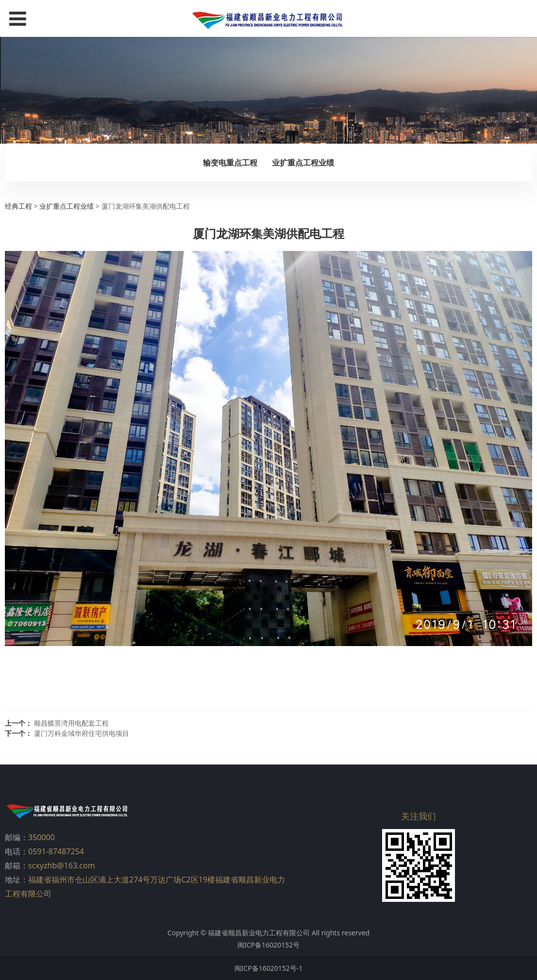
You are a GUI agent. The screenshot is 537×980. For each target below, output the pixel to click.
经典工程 (18, 206)
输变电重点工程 (230, 163)
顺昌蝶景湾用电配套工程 (71, 723)
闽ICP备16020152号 (268, 945)
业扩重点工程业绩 (303, 163)
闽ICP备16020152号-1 (269, 968)
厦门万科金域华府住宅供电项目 (82, 733)
